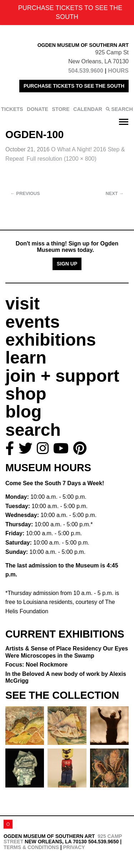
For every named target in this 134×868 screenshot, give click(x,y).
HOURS (118, 71)
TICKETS (12, 109)
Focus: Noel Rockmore (36, 665)
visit (23, 304)
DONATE (38, 109)
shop (26, 394)
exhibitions (51, 340)
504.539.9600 (86, 71)
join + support (62, 376)
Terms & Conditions (31, 847)
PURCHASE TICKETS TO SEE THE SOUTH (74, 86)
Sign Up (67, 264)
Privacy (74, 847)
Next (115, 193)
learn (26, 358)
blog (23, 412)
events (33, 322)
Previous (25, 193)
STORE (61, 109)
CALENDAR (88, 109)
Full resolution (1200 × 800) (62, 159)
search (33, 430)
